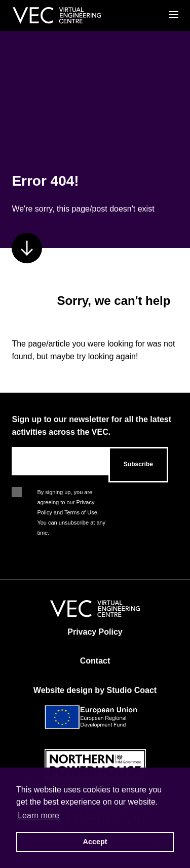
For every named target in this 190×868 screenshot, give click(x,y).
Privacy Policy (95, 632)
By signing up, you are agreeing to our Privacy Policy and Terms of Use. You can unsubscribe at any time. (71, 493)
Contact (95, 661)
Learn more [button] (39, 815)
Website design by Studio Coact (95, 690)
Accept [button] (95, 842)
